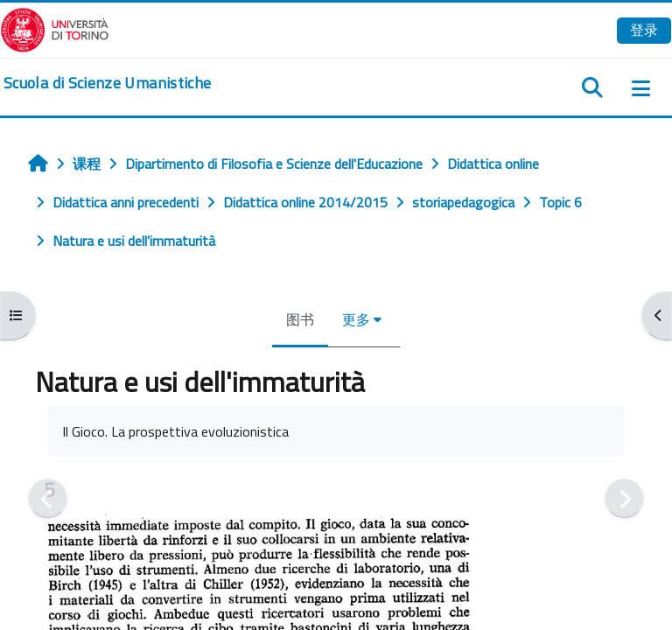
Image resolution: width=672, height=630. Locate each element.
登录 (644, 30)
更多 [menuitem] (356, 319)
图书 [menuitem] (300, 319)
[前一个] (48, 498)
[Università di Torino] (55, 28)
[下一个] (624, 498)
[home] (107, 83)
